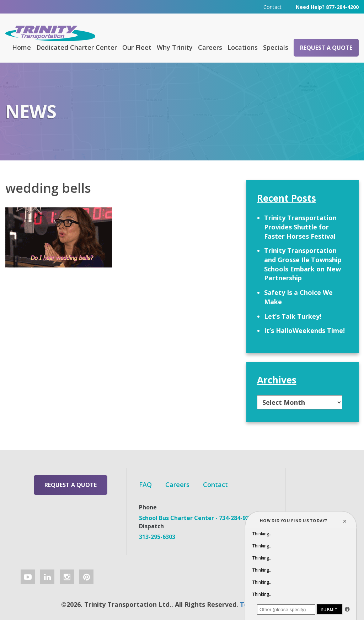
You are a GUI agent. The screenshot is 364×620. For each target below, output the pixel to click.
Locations (243, 47)
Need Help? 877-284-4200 (327, 7)
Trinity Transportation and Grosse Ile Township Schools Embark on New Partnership (303, 264)
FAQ (145, 484)
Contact (272, 7)
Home (22, 47)
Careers (210, 47)
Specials (276, 47)
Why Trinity (175, 47)
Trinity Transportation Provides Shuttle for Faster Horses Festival (300, 227)
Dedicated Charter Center (77, 47)
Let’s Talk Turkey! (293, 316)
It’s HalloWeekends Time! (304, 330)
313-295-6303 (157, 537)
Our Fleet (137, 47)
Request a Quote (326, 48)
